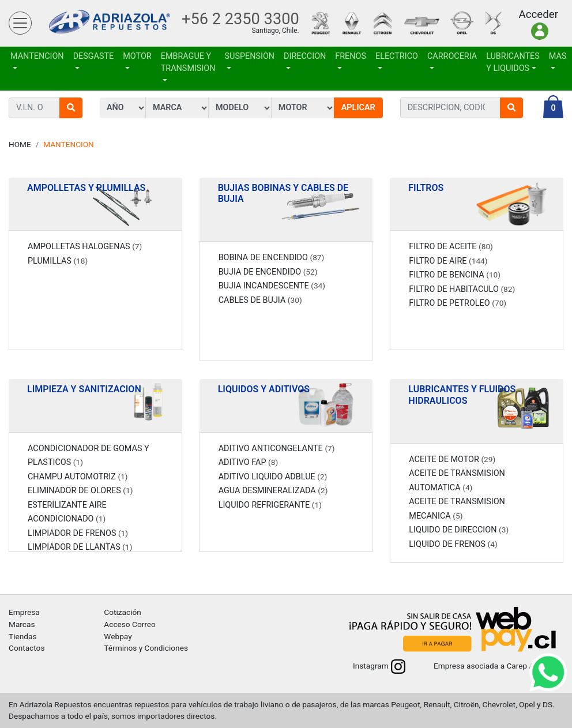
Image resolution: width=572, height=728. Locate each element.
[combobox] (450, 108)
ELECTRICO (397, 56)
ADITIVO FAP (249, 462)
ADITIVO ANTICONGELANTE (277, 449)
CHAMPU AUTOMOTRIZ (78, 477)
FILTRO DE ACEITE (451, 247)
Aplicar (358, 108)
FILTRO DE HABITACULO (462, 289)
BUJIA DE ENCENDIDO (268, 272)
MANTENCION (37, 56)
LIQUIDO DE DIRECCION (459, 530)
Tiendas (22, 636)
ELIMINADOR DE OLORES (80, 491)
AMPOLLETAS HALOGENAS (85, 247)
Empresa (24, 612)
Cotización (122, 612)
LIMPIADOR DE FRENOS (78, 533)
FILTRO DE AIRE (448, 261)
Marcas (22, 624)
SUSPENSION (250, 56)
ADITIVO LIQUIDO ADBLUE (273, 477)
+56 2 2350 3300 (240, 19)
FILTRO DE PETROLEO (458, 303)
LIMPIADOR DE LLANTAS (80, 547)
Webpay (118, 636)
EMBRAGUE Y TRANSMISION (188, 63)
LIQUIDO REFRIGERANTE (270, 505)
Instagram (379, 666)
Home (20, 144)
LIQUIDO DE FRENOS (453, 544)
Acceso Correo (130, 624)
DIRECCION (305, 56)
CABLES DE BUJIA (260, 300)
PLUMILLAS (58, 261)
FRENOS (351, 56)
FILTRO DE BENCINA (455, 275)
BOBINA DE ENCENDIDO (272, 258)
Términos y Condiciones (146, 648)
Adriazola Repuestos (110, 23)
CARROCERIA (452, 56)
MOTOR (137, 56)
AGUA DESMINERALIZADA (273, 491)
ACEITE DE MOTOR (452, 459)
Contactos (27, 648)
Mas (558, 56)
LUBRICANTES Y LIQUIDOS (513, 63)
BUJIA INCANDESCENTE (272, 286)
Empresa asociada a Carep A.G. (498, 666)
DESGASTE (94, 56)
